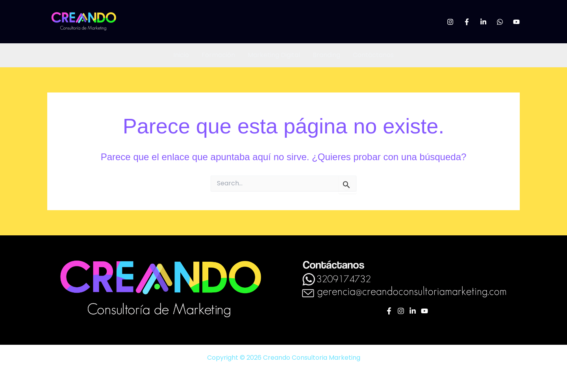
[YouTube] (516, 22)
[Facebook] (467, 22)
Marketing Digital (274, 55)
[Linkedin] (483, 22)
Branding (326, 55)
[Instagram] (450, 22)
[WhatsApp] (500, 22)
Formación (218, 55)
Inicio (181, 55)
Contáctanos (373, 55)
